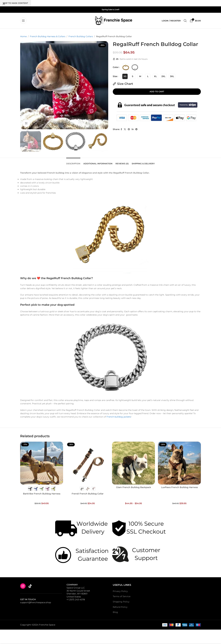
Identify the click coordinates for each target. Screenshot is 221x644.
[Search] (185, 21)
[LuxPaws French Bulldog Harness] (179, 463)
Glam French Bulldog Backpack (134, 487)
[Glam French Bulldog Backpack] (133, 463)
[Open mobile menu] (23, 21)
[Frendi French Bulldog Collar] (88, 463)
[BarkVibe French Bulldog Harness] (42, 463)
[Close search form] (4, 4)
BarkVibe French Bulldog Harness (42, 494)
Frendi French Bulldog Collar (88, 494)
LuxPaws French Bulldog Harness (179, 487)
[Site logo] (114, 20)
